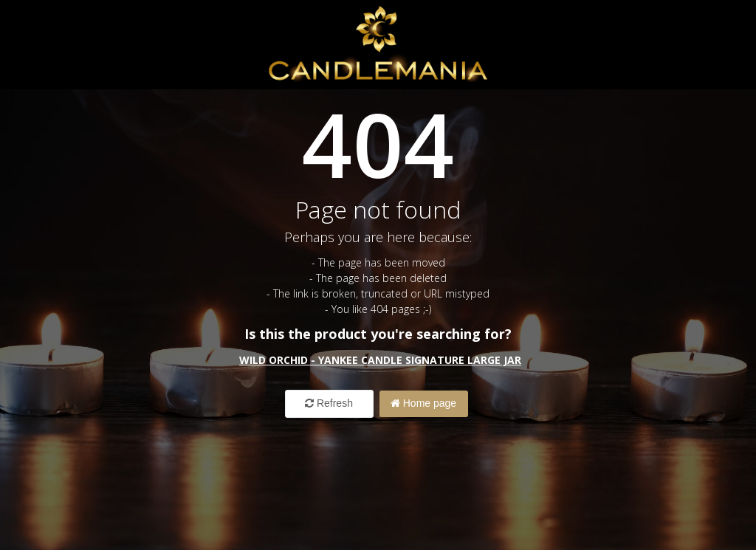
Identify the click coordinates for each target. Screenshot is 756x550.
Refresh (329, 403)
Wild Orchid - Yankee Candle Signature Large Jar (380, 360)
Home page (423, 403)
